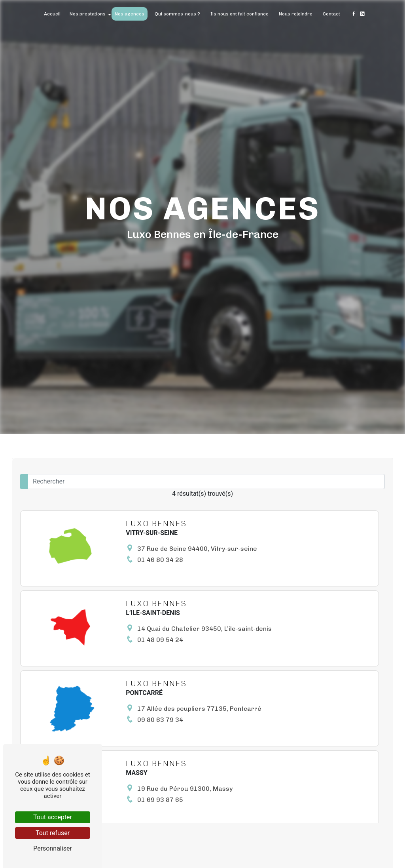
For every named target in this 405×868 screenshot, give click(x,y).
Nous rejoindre (296, 14)
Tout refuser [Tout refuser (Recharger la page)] (53, 833)
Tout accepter (53, 817)
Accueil (52, 14)
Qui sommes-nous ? (177, 14)
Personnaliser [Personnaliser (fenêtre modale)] (53, 848)
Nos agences (130, 14)
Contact (331, 14)
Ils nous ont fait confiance (239, 14)
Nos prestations (88, 14)
